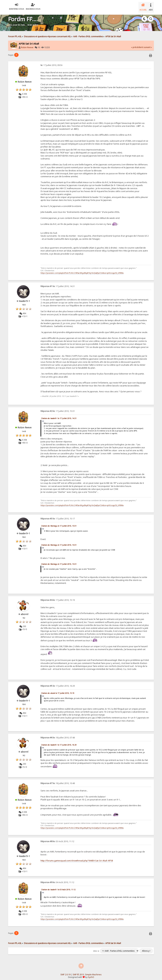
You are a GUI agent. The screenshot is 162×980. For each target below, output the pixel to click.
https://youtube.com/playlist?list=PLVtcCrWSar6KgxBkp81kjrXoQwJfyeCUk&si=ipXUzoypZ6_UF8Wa (82, 270)
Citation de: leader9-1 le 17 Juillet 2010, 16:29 (59, 742)
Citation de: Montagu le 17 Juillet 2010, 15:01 (59, 523)
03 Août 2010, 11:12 (57, 839)
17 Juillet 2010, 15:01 (58, 408)
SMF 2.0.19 (65, 972)
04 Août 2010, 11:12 (57, 880)
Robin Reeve (27, 45)
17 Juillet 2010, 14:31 (58, 284)
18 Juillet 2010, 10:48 (58, 781)
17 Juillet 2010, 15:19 (58, 597)
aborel (25, 611)
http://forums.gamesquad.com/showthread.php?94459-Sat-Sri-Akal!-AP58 (77, 858)
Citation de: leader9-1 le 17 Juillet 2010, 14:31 (59, 416)
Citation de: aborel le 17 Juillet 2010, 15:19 (58, 691)
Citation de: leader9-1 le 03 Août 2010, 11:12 (58, 887)
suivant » (148, 45)
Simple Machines (93, 972)
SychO (91, 975)
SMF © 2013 (78, 972)
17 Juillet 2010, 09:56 (51, 63)
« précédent (137, 45)
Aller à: (96, 948)
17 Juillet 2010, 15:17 (58, 516)
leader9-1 (25, 298)
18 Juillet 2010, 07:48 (58, 735)
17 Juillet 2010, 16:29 (58, 683)
